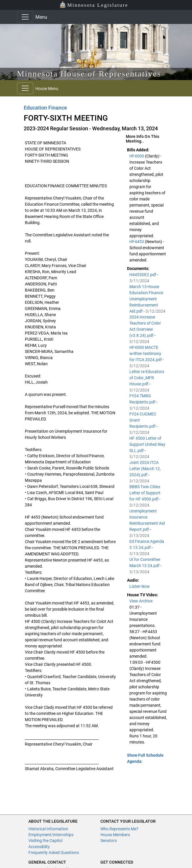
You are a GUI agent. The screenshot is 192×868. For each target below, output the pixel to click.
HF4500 (137, 156)
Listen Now (140, 586)
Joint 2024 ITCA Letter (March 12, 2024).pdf (145, 469)
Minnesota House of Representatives (89, 74)
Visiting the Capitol (45, 841)
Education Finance (45, 108)
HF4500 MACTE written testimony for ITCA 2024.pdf (146, 354)
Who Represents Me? (119, 829)
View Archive (141, 601)
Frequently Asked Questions (54, 853)
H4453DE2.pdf (143, 275)
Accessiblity (39, 847)
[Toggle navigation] (25, 17)
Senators (109, 841)
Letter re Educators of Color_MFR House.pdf (147, 378)
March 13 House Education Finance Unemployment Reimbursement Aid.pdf (146, 299)
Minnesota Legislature (94, 5)
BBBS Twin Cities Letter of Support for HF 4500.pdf (145, 493)
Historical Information (48, 829)
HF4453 (137, 242)
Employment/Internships (51, 835)
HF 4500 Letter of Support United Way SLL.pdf (147, 444)
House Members (115, 835)
